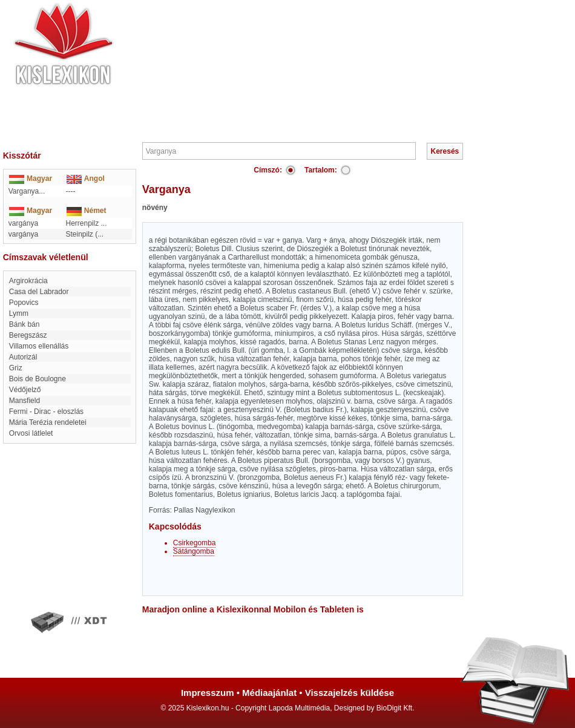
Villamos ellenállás (39, 346)
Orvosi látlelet (31, 433)
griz (16, 368)
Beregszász (28, 335)
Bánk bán (25, 324)
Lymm (19, 313)
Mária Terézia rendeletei (48, 422)
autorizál (23, 357)
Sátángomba (194, 551)
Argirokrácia (28, 281)
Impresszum (208, 693)
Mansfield (25, 401)
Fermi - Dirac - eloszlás (46, 412)
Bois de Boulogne (38, 379)
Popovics (24, 303)
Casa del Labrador (39, 292)
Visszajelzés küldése (350, 693)
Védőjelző (25, 390)
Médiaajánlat (269, 693)
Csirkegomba (195, 543)
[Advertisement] (324, 70)
